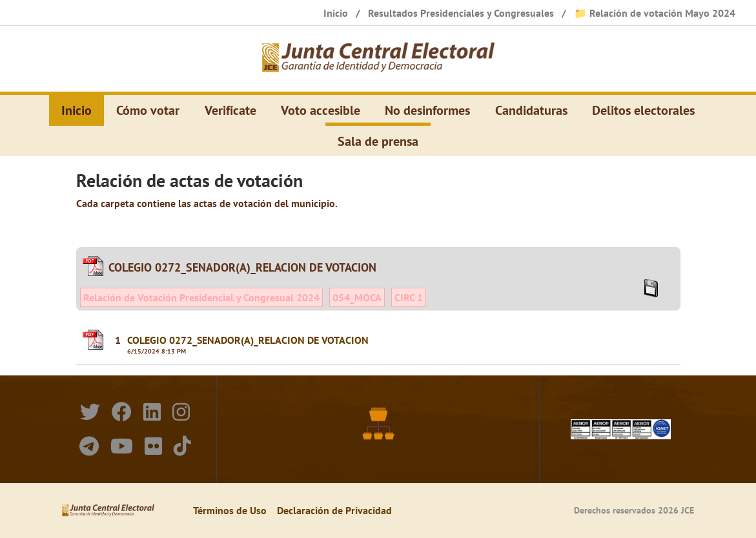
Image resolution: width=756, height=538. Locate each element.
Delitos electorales (643, 110)
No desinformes (427, 110)
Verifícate (230, 110)
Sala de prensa (378, 141)
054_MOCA (357, 297)
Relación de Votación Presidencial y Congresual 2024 (201, 297)
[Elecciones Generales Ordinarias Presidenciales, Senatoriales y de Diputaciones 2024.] (378, 59)
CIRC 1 (409, 297)
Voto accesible (321, 110)
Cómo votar (148, 110)
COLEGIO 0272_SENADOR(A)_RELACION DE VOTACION (248, 340)
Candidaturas (531, 110)
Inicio (77, 110)
